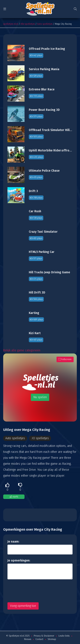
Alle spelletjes (28, 24)
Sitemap (52, 639)
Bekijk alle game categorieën (22, 350)
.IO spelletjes (40, 438)
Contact (39, 639)
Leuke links (64, 636)
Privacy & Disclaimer (44, 636)
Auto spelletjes (45, 24)
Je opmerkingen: (19, 561)
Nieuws (28, 639)
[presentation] (40, 591)
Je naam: (13, 542)
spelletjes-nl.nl (11, 24)
